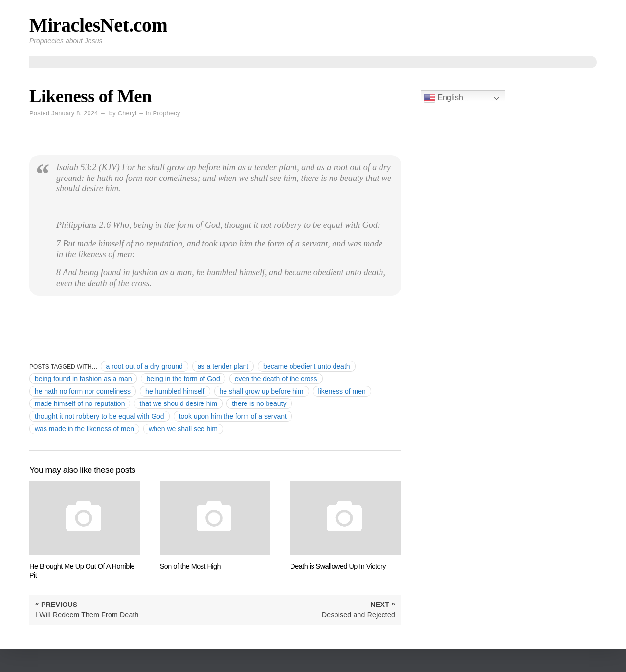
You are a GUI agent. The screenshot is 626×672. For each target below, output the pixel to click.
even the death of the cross (276, 379)
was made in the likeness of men (84, 429)
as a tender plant (223, 366)
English (443, 98)
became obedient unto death (306, 366)
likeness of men (342, 391)
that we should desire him (178, 403)
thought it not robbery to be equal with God (100, 416)
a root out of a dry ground (145, 366)
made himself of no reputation (80, 403)
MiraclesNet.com (98, 25)
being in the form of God (183, 379)
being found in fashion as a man (83, 379)
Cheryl (127, 113)
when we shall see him (183, 429)
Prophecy (167, 113)
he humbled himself (175, 391)
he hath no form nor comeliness (83, 391)
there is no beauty (259, 403)
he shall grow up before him (262, 391)
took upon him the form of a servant (233, 416)
